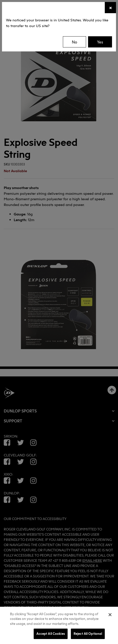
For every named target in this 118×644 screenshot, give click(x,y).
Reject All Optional (88, 634)
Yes (100, 42)
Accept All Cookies (51, 634)
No (74, 42)
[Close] (110, 8)
